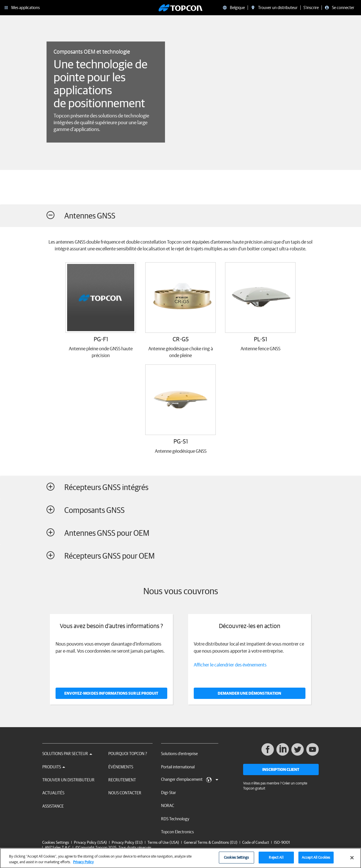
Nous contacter (125, 793)
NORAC (168, 805)
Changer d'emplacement (190, 780)
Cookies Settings (56, 842)
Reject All (276, 860)
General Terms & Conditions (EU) (211, 842)
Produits (54, 767)
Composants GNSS (86, 510)
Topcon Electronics (177, 832)
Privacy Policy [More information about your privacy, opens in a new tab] (83, 864)
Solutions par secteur (67, 754)
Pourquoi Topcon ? (128, 754)
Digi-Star (169, 792)
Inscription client (281, 769)
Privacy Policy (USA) (90, 842)
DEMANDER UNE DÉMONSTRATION (249, 693)
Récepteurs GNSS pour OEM (101, 556)
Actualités (53, 793)
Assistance (53, 806)
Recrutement (122, 780)
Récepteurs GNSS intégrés (97, 487)
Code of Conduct (256, 842)
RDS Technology (175, 819)
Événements (121, 767)
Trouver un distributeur (68, 780)
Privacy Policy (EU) (127, 842)
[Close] (352, 860)
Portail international (178, 767)
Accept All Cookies (316, 860)
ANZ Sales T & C (58, 847)
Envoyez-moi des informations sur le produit (111, 693)
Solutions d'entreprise (179, 754)
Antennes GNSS (81, 216)
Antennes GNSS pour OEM (98, 533)
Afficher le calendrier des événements (230, 665)
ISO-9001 (282, 842)
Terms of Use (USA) (163, 842)
